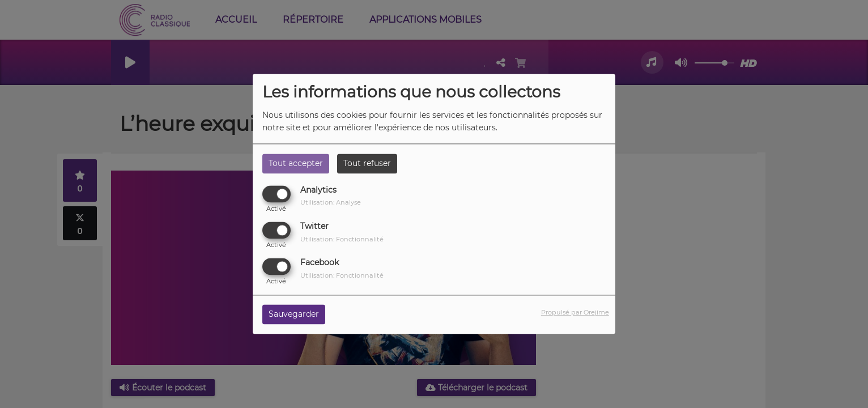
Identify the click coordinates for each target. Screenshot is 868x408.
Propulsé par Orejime (575, 313)
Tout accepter (296, 163)
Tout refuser (367, 163)
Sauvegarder (294, 314)
